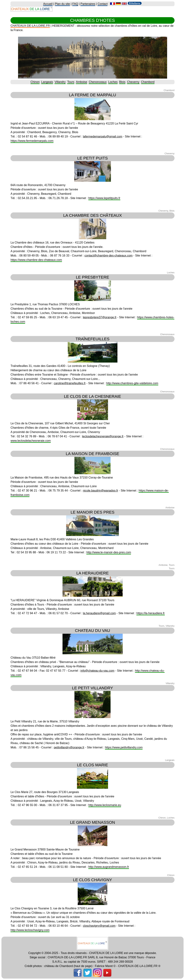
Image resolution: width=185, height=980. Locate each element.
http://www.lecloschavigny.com (30, 930)
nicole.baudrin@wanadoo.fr (101, 491)
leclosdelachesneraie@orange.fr (103, 436)
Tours (71, 82)
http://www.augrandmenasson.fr (109, 867)
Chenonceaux (98, 82)
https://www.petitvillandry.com (124, 747)
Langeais (47, 82)
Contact (103, 4)
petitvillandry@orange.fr (69, 747)
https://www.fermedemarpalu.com (32, 141)
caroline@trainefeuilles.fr (70, 383)
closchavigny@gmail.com (99, 926)
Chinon (35, 82)
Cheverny (133, 82)
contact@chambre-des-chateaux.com (109, 256)
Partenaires (88, 4)
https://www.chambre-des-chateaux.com (36, 260)
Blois (122, 82)
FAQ (75, 4)
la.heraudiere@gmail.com (99, 613)
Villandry (60, 82)
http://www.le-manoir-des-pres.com (109, 552)
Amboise (81, 82)
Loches (113, 82)
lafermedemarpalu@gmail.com (103, 136)
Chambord (148, 82)
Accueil (48, 4)
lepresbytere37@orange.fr (100, 317)
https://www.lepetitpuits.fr (104, 198)
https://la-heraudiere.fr (151, 613)
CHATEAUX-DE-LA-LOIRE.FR (30, 26)
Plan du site (63, 4)
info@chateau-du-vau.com (97, 671)
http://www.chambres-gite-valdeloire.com (132, 383)
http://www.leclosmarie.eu (105, 805)
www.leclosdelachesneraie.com (31, 441)
